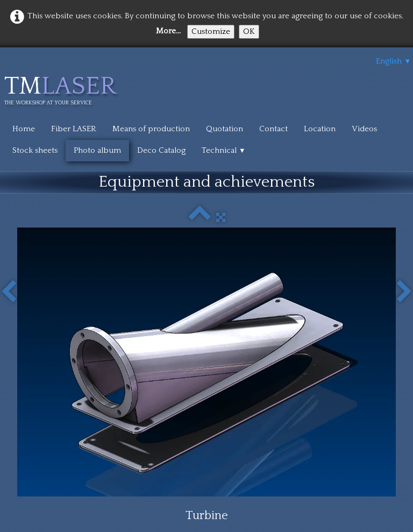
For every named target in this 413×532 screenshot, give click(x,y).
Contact (273, 129)
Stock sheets (35, 150)
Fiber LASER (74, 129)
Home (24, 129)
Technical (224, 150)
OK (249, 31)
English (393, 61)
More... (168, 31)
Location (320, 129)
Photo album (97, 150)
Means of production (151, 129)
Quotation (225, 129)
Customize (211, 31)
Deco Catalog (161, 150)
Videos (364, 129)
